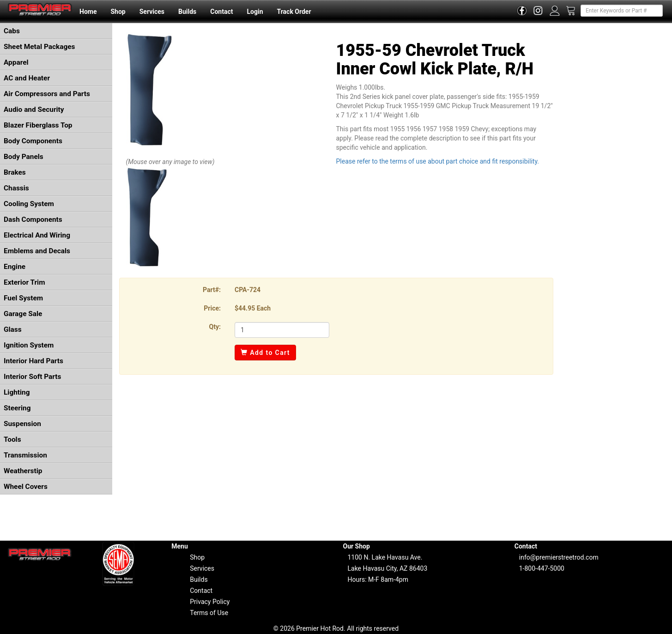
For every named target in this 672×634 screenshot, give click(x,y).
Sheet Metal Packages (39, 47)
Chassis (16, 188)
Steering (17, 408)
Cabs (12, 31)
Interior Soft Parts (32, 377)
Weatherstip (23, 471)
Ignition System (29, 345)
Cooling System (29, 204)
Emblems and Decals (37, 251)
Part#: (212, 290)
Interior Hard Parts (33, 361)
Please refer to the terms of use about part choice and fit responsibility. (438, 161)
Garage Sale (23, 314)
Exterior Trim (24, 282)
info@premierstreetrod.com (559, 557)
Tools (12, 439)
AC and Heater (27, 78)
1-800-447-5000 (542, 568)
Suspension (22, 424)
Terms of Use (209, 613)
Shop (118, 12)
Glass (13, 329)
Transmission (25, 455)
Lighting (17, 392)
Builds (187, 12)
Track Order (294, 12)
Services (152, 12)
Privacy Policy (210, 602)
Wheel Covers (26, 487)
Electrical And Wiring (37, 235)
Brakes (15, 172)
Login (255, 12)
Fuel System (23, 298)
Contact (221, 12)
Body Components (33, 141)
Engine (15, 267)
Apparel (16, 62)
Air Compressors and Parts (47, 94)
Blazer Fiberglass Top (38, 125)
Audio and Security (34, 110)
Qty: (215, 327)
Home (88, 12)
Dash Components (33, 219)
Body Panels (24, 157)
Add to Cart (265, 353)
